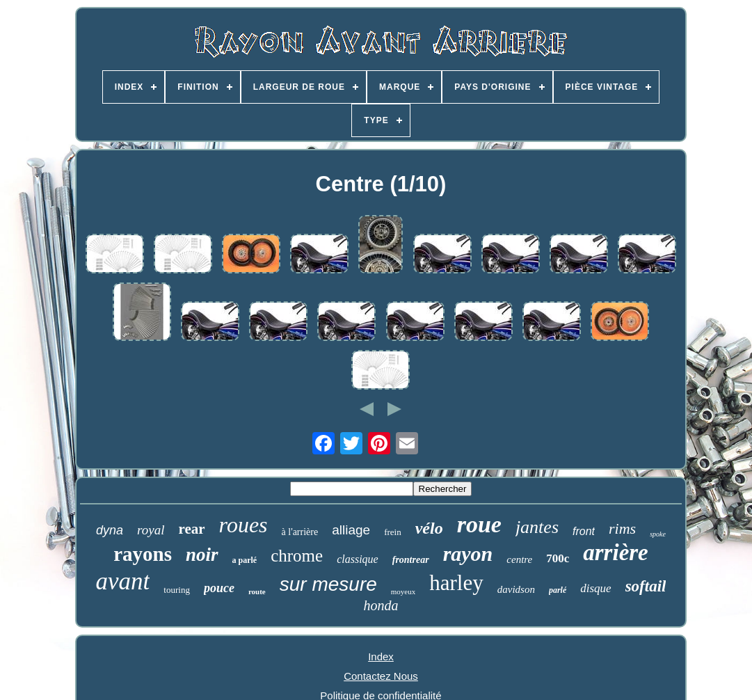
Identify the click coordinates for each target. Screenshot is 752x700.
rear (192, 529)
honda (381, 605)
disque (595, 588)
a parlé (245, 560)
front (584, 531)
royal (151, 530)
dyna (110, 530)
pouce (219, 588)
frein (393, 532)
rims (622, 528)
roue (479, 524)
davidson (516, 589)
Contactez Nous (381, 676)
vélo (429, 528)
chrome (297, 556)
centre (519, 559)
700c (558, 558)
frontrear (411, 560)
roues (243, 525)
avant (123, 581)
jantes (537, 527)
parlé (558, 590)
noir (202, 555)
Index (381, 657)
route (257, 591)
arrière (616, 552)
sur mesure (328, 584)
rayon (468, 554)
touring (177, 590)
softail (646, 586)
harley (456, 583)
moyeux (403, 591)
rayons (143, 554)
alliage (351, 530)
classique (358, 559)
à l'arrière (300, 532)
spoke (658, 534)
